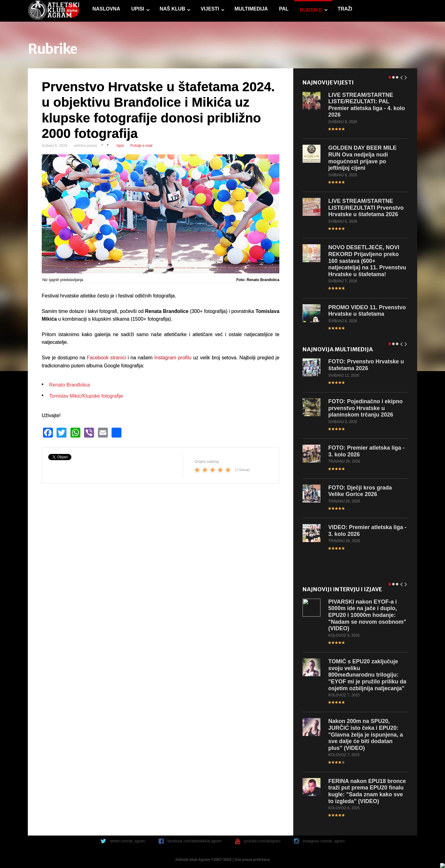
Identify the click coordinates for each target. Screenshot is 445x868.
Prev (401, 76)
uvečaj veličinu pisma (108, 144)
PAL (284, 9)
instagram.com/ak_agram (324, 841)
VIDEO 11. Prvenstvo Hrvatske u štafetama (367, 310)
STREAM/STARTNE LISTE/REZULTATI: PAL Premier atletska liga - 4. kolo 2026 (367, 105)
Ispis (120, 146)
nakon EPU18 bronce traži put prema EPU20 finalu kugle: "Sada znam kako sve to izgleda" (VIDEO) (367, 791)
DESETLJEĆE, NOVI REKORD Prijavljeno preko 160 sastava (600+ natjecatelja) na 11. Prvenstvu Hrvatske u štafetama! (367, 261)
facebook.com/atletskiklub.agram (195, 841)
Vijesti (210, 9)
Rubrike (311, 10)
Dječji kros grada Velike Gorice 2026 (360, 491)
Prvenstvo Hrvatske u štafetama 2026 (366, 365)
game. (53, 11)
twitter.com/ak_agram (128, 841)
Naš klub (172, 9)
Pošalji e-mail (141, 146)
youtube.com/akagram (262, 841)
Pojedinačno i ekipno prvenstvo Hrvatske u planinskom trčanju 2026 (365, 408)
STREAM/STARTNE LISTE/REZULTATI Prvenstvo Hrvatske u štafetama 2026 (366, 208)
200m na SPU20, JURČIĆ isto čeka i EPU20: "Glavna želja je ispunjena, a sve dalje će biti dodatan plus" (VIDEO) (366, 734)
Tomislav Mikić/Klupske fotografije (86, 396)
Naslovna (106, 9)
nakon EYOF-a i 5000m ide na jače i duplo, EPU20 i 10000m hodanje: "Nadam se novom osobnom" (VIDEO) (367, 615)
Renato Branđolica (70, 385)
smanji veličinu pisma (102, 144)
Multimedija (251, 9)
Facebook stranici (106, 358)
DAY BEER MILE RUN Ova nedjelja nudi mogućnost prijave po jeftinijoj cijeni (362, 158)
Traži (345, 9)
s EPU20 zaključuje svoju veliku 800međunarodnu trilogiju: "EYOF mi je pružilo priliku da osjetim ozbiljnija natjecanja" (367, 675)
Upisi (138, 9)
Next (406, 76)
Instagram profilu (173, 358)
